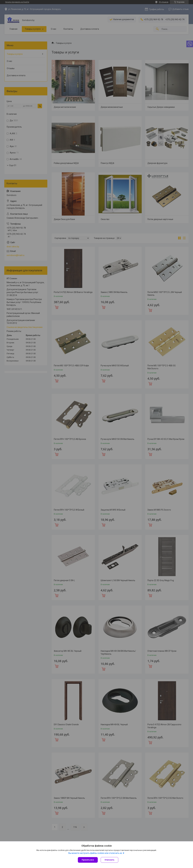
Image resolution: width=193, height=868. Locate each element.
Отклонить (109, 860)
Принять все (88, 860)
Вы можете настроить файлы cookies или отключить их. (95, 853)
